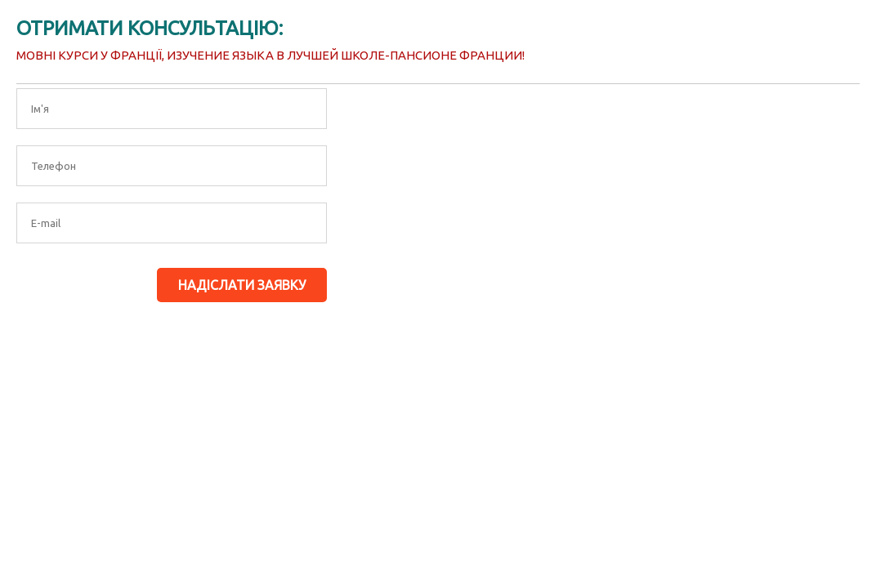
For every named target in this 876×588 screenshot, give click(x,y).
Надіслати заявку (242, 285)
